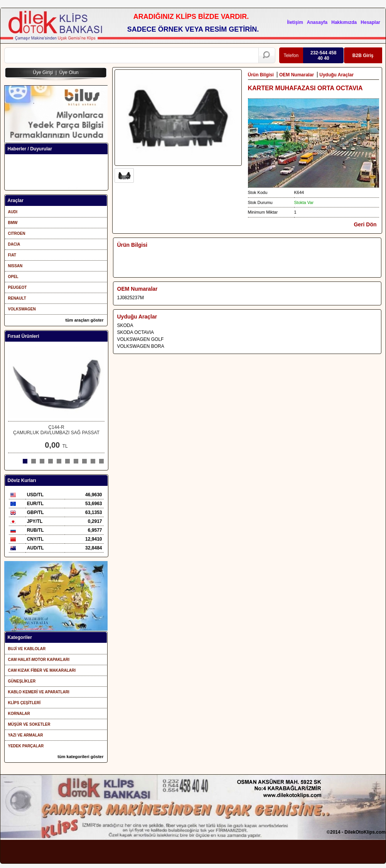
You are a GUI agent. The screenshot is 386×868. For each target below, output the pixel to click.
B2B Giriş (363, 56)
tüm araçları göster (84, 320)
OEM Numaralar (297, 75)
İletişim (295, 22)
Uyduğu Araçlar (337, 75)
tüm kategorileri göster (80, 757)
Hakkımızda (344, 22)
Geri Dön (365, 224)
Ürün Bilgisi (262, 75)
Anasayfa (317, 22)
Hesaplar (370, 22)
